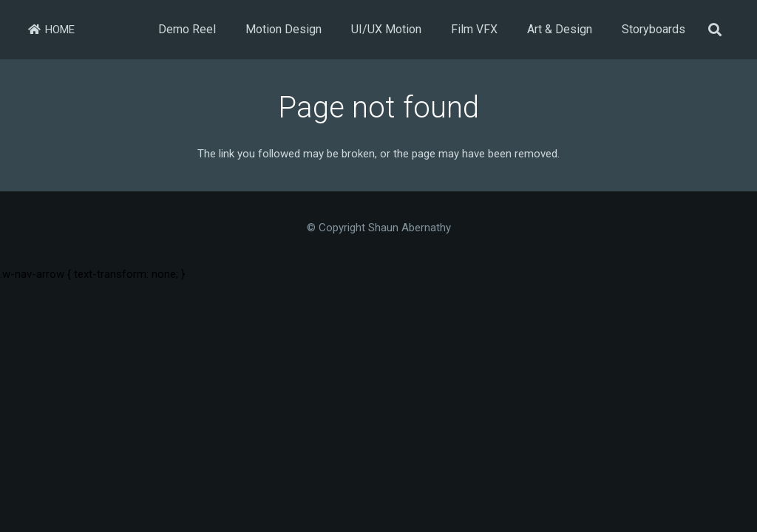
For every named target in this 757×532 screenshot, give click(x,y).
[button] (715, 30)
